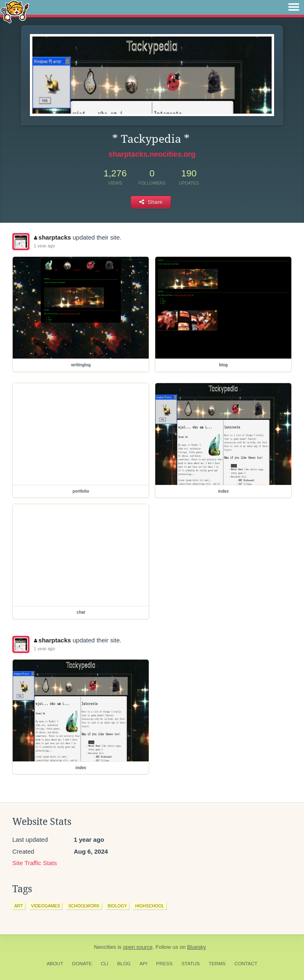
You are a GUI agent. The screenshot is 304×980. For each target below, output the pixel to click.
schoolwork (84, 906)
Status (191, 964)
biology (117, 906)
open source (138, 947)
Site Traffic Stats (35, 863)
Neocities (105, 947)
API (143, 964)
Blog (124, 964)
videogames (46, 906)
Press (164, 964)
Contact (246, 964)
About (55, 964)
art (19, 906)
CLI (104, 964)
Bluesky (197, 947)
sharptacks (52, 237)
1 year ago (44, 246)
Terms (217, 964)
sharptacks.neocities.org (152, 154)
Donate (82, 964)
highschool (150, 906)
